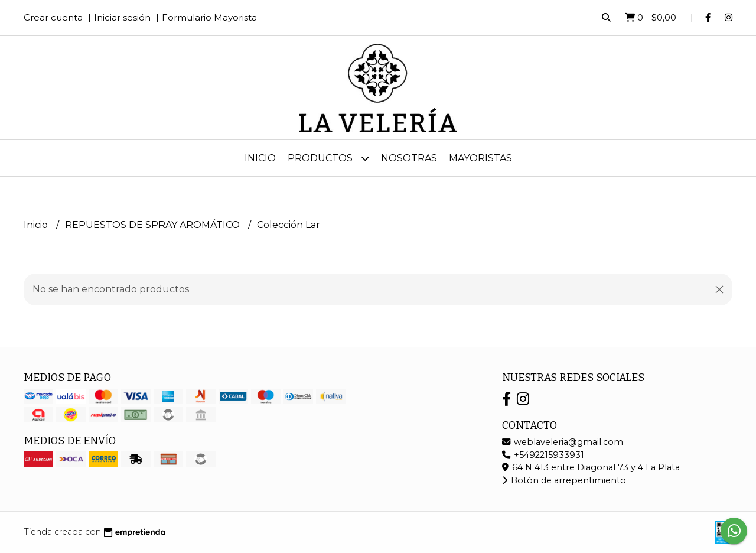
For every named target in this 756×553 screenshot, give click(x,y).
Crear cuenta (53, 17)
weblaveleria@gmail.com (563, 442)
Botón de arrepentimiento (564, 480)
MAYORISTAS (480, 158)
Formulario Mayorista (209, 17)
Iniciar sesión (122, 17)
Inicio (260, 158)
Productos (328, 158)
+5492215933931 (543, 455)
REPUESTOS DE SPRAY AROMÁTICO (154, 225)
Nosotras (409, 158)
